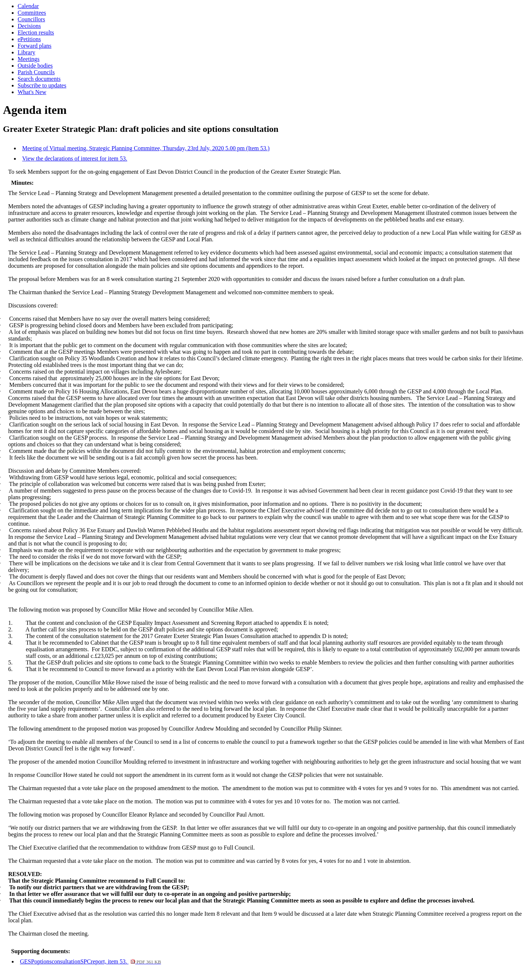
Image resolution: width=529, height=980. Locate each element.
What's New (32, 92)
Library (26, 52)
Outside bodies (35, 66)
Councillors (31, 19)
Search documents (39, 79)
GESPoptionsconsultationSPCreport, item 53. (90, 961)
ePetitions (29, 39)
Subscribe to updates (42, 85)
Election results (36, 33)
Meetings (29, 59)
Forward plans (35, 46)
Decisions (29, 26)
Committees (32, 13)
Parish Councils (36, 72)
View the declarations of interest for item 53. (75, 158)
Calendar (28, 6)
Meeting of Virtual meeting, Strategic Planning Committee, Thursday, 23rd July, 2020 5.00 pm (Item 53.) (146, 148)
